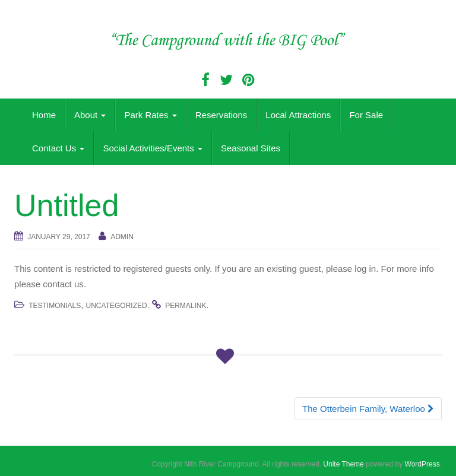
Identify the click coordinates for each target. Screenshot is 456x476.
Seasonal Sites (251, 148)
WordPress (422, 464)
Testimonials (55, 306)
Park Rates (150, 115)
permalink (186, 306)
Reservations (221, 115)
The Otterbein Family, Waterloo (368, 409)
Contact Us (58, 148)
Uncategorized (117, 306)
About (90, 115)
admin (122, 237)
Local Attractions (298, 115)
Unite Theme (343, 464)
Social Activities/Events (153, 148)
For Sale (366, 115)
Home (44, 115)
